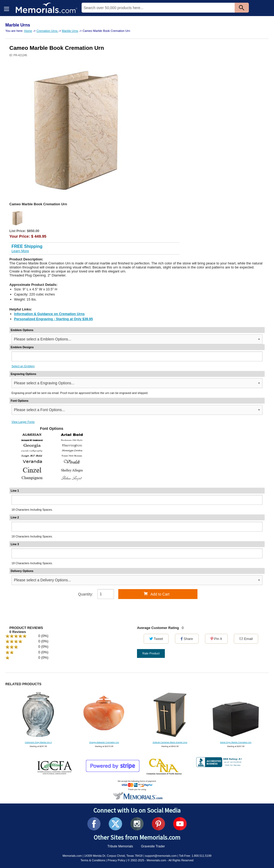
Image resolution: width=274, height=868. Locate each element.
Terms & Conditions (93, 860)
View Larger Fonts (23, 422)
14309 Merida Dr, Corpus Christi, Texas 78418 (113, 856)
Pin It (216, 639)
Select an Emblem (23, 366)
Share (187, 639)
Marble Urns (70, 31)
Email (246, 639)
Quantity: (86, 594)
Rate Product (151, 653)
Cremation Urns (47, 31)
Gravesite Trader (153, 846)
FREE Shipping (27, 246)
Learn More (20, 251)
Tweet (156, 639)
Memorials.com (72, 856)
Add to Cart (157, 594)
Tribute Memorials (120, 846)
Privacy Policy (116, 860)
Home (28, 31)
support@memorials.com (161, 856)
